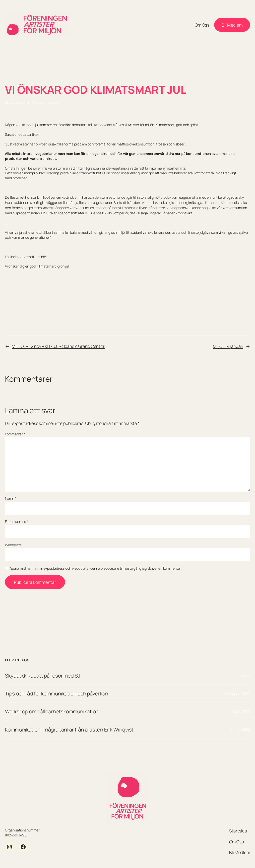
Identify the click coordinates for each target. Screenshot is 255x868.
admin (26, 102)
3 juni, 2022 (241, 711)
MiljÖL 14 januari (228, 346)
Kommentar (15, 434)
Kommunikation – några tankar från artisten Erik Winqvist (69, 730)
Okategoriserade (45, 102)
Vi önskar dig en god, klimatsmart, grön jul (37, 266)
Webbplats (13, 545)
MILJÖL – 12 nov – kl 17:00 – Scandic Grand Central (59, 346)
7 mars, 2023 (240, 676)
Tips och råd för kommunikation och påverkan (57, 693)
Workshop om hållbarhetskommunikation (52, 711)
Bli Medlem (232, 25)
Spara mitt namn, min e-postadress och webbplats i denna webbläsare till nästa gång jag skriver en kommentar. (96, 568)
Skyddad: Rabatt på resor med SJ (43, 676)
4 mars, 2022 (240, 729)
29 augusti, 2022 (237, 694)
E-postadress (17, 522)
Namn (11, 498)
